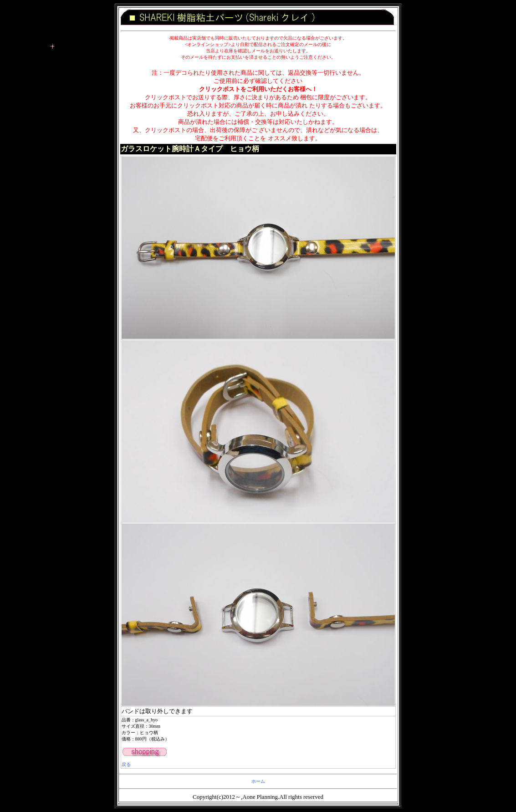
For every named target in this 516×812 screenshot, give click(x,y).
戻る (126, 764)
